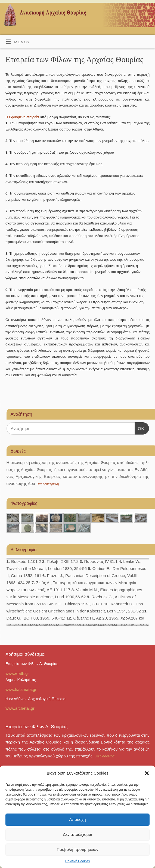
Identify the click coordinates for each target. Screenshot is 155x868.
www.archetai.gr (20, 708)
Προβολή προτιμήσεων (78, 849)
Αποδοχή (78, 819)
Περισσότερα (105, 756)
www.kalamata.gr (21, 689)
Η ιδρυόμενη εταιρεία (22, 117)
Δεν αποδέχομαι (77, 834)
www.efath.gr (17, 673)
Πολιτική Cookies (78, 861)
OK (139, 429)
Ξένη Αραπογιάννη (48, 484)
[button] (147, 773)
